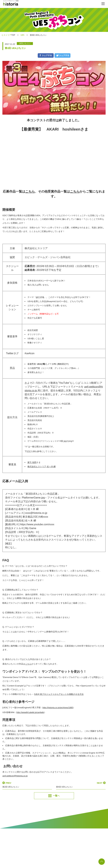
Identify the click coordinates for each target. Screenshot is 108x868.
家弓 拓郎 (32, 462)
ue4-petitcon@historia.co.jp (15, 776)
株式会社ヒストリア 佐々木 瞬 (42, 467)
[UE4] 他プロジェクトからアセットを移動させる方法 (59, 694)
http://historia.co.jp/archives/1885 (58, 708)
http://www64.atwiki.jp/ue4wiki (30, 712)
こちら (30, 191)
